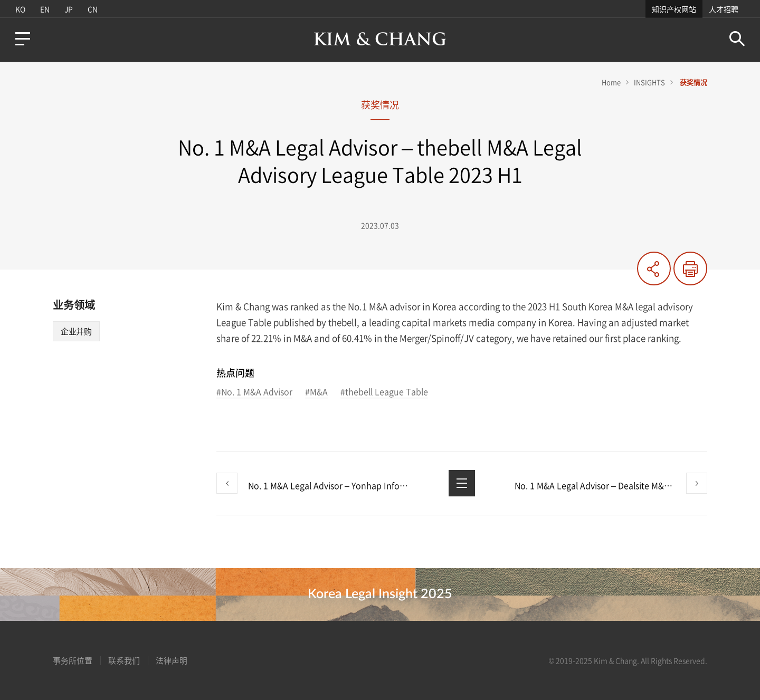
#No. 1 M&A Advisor (254, 392)
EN (45, 9)
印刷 (690, 269)
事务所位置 (73, 660)
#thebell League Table (384, 392)
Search (737, 39)
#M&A (316, 392)
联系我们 (124, 660)
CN (93, 9)
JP (69, 9)
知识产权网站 (674, 9)
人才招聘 (724, 9)
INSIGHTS (649, 82)
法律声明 (172, 660)
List (462, 483)
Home (611, 82)
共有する (654, 269)
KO (20, 9)
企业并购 (76, 331)
